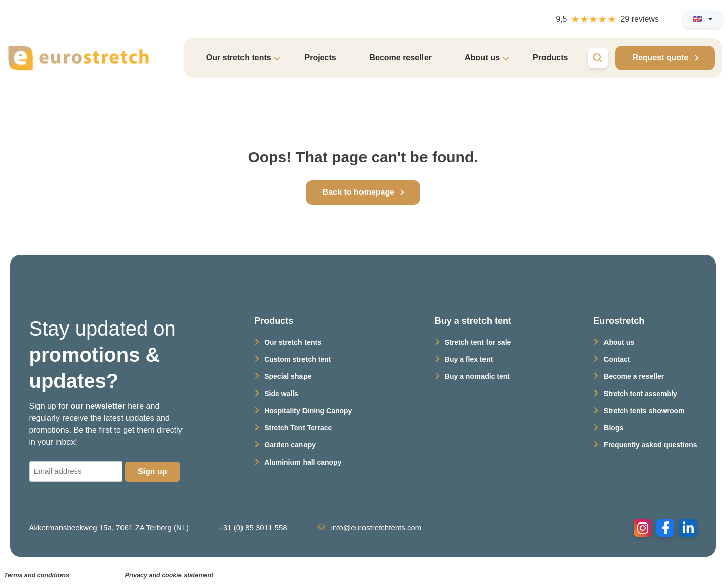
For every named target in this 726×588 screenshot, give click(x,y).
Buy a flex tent (469, 359)
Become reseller (400, 58)
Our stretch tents (293, 342)
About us (619, 342)
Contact (617, 359)
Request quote (660, 58)
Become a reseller (634, 376)
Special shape (288, 376)
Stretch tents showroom (644, 411)
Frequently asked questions (650, 445)
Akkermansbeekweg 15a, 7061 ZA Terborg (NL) (109, 527)
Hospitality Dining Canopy (308, 411)
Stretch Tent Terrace (298, 428)
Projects (320, 58)
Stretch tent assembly (640, 394)
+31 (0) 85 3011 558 (253, 527)
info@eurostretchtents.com (370, 527)
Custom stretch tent (297, 359)
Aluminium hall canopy (303, 462)
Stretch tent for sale (478, 342)
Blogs (613, 428)
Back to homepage (358, 192)
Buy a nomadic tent (477, 376)
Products (550, 58)
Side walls (281, 394)
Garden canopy (290, 445)
